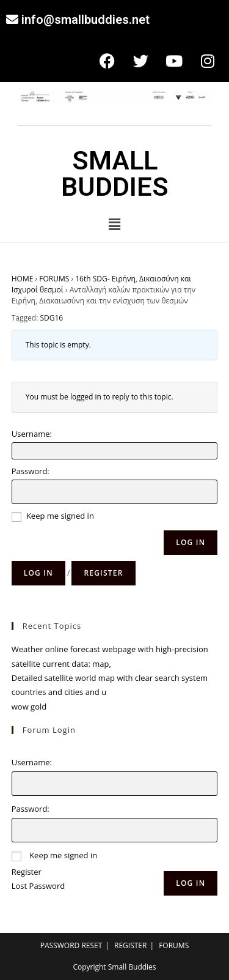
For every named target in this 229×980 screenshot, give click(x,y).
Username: (32, 434)
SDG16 (51, 318)
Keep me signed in (60, 516)
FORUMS (54, 279)
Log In (191, 542)
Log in (38, 573)
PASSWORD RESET (71, 945)
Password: (31, 471)
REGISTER (130, 945)
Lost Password (38, 886)
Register (103, 573)
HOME (23, 279)
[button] (114, 224)
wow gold (29, 707)
